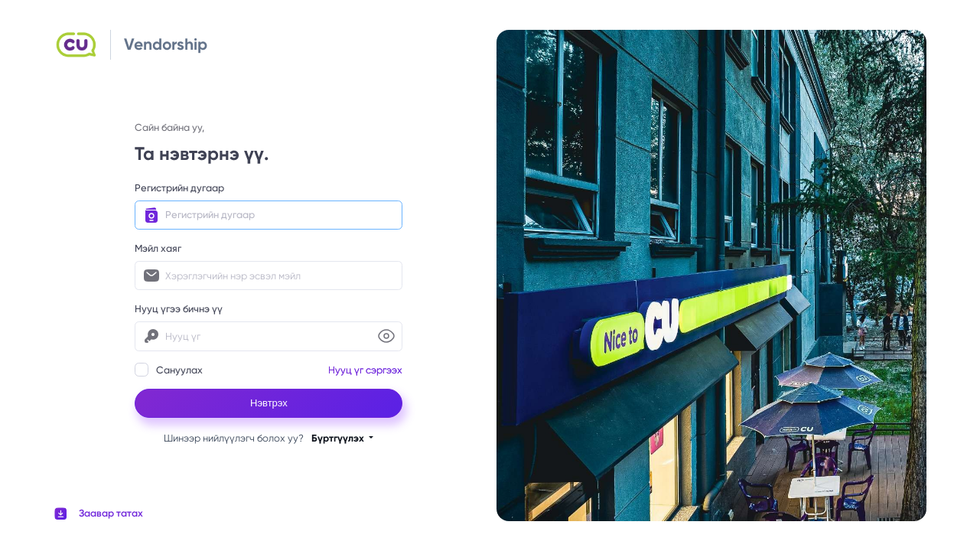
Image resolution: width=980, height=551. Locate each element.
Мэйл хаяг (158, 248)
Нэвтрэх (269, 403)
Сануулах (169, 370)
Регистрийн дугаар (179, 188)
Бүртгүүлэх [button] (339, 438)
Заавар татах (111, 513)
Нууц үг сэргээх (365, 370)
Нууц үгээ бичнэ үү (179, 309)
